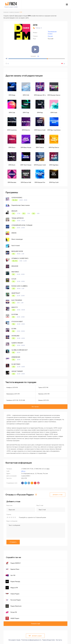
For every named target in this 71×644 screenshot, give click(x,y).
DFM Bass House (26, 147)
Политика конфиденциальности (31, 640)
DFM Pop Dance (54, 147)
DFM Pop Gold (54, 182)
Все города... (35, 407)
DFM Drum (12, 165)
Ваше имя (9, 505)
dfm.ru (23, 471)
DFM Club (12, 113)
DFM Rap (40, 113)
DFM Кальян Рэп (40, 182)
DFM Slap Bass (54, 165)
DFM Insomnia (12, 130)
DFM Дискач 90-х (40, 95)
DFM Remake (12, 182)
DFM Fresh (54, 113)
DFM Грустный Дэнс (54, 130)
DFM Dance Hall (26, 182)
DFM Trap (26, 113)
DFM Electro (26, 130)
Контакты (59, 640)
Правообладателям (49, 640)
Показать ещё (35, 624)
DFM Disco (12, 147)
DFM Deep (12, 95)
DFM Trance (40, 147)
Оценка (9, 514)
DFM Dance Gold (40, 130)
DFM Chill (26, 95)
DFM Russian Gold (40, 165)
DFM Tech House (26, 165)
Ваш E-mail (40, 505)
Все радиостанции (14, 640)
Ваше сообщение (12, 521)
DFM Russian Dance (54, 95)
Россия (50, 36)
